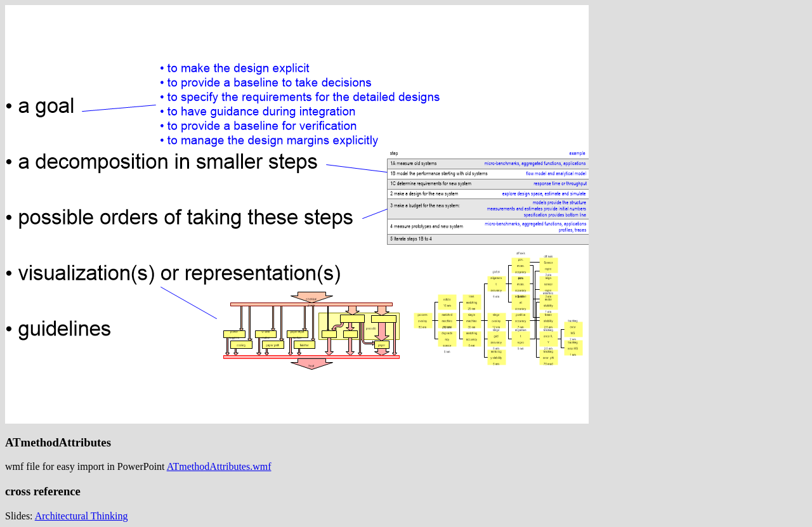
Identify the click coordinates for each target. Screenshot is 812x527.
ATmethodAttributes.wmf (219, 466)
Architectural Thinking (82, 516)
